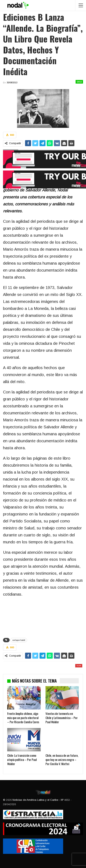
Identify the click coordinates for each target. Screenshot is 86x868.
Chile (79, 82)
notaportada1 (19, 640)
